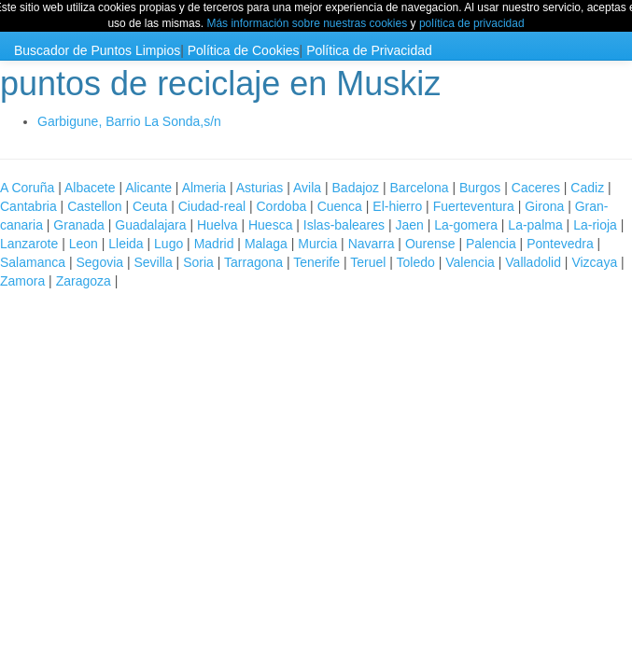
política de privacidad (472, 23)
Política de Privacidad (369, 50)
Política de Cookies (244, 50)
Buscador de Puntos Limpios (97, 50)
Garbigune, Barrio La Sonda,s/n (129, 121)
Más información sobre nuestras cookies (307, 23)
